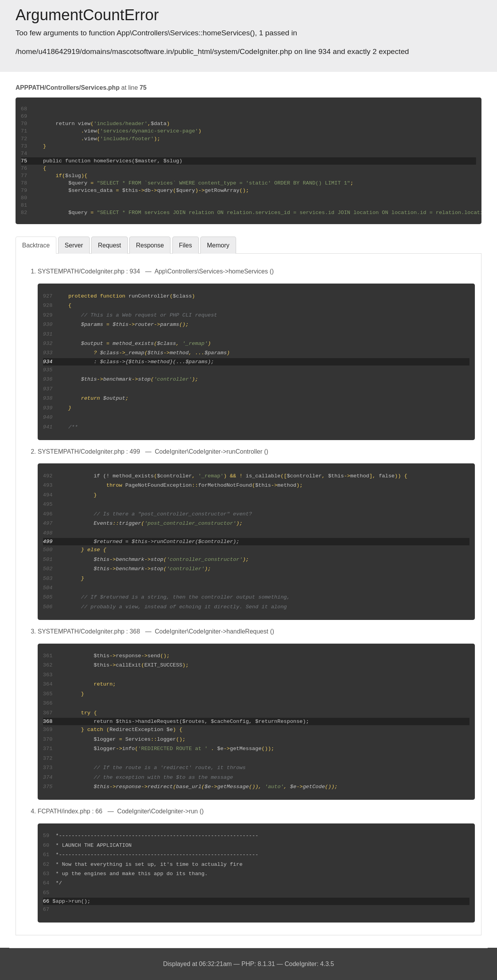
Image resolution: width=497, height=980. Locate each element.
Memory (218, 245)
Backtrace (36, 245)
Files (186, 245)
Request (109, 245)
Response (150, 245)
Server (74, 245)
